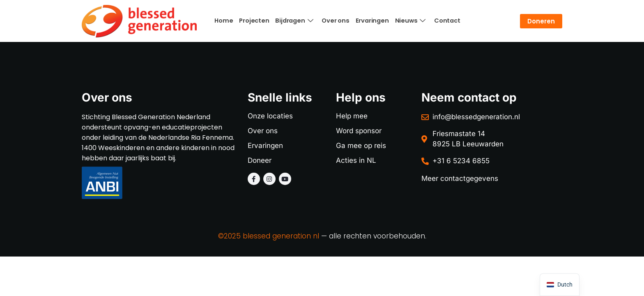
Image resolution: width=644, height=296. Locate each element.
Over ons (331, 21)
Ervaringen (367, 21)
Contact (439, 21)
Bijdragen (291, 21)
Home (223, 21)
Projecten (252, 21)
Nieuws (404, 21)
